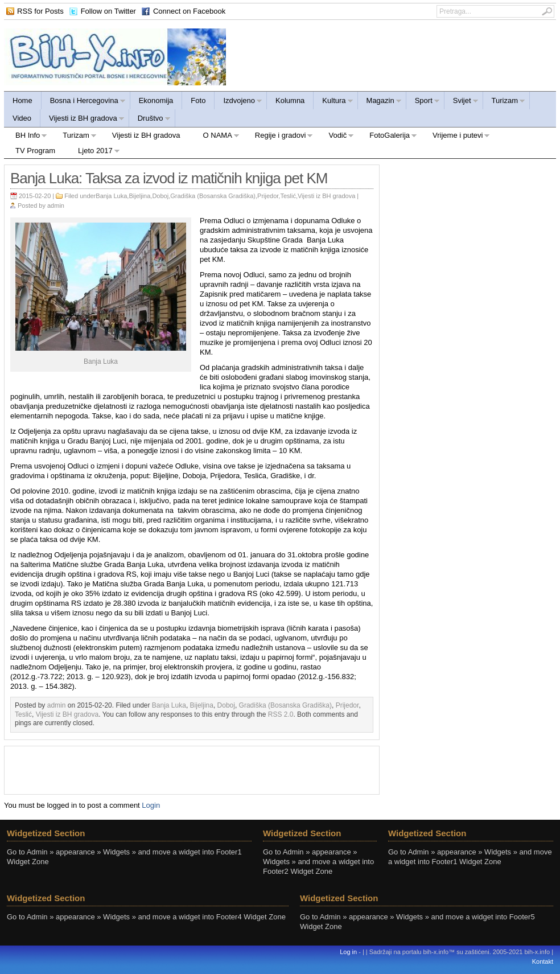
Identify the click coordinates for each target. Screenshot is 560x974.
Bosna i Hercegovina (84, 102)
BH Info (26, 137)
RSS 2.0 (281, 714)
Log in (348, 952)
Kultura (333, 102)
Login (151, 805)
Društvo (150, 120)
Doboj (160, 196)
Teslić (288, 196)
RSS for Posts (40, 11)
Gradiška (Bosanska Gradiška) (213, 196)
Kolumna (290, 100)
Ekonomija (156, 100)
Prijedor (268, 196)
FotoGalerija (388, 137)
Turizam (504, 102)
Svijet (462, 102)
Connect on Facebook (189, 11)
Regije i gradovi (279, 137)
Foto (198, 100)
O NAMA (216, 137)
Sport (423, 102)
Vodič (335, 137)
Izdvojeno (238, 102)
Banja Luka (111, 196)
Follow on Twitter (108, 11)
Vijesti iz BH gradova (83, 120)
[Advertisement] (192, 769)
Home (22, 100)
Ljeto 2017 (93, 152)
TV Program (35, 151)
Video (22, 118)
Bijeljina (139, 196)
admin (56, 206)
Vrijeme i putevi (456, 137)
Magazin (380, 102)
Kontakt (543, 961)
